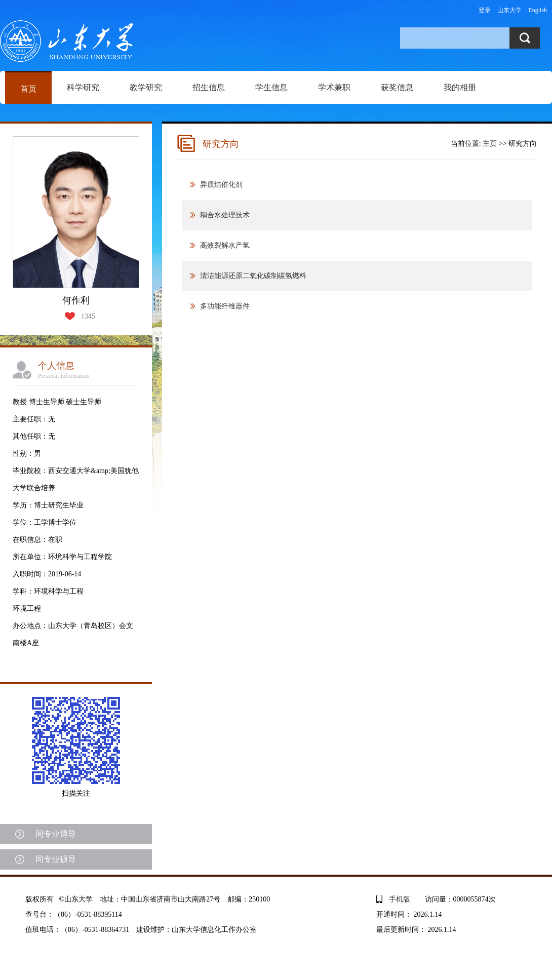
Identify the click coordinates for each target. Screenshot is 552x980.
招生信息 (209, 87)
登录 (485, 10)
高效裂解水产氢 (225, 245)
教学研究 (146, 87)
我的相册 (460, 87)
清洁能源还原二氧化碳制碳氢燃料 (253, 276)
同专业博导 (56, 834)
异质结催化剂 (221, 185)
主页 (490, 144)
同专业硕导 (56, 859)
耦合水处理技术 (225, 215)
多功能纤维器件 (225, 306)
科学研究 (83, 87)
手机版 (400, 899)
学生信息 (271, 87)
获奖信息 (397, 87)
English (538, 10)
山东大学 (509, 10)
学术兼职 (334, 87)
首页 (28, 89)
